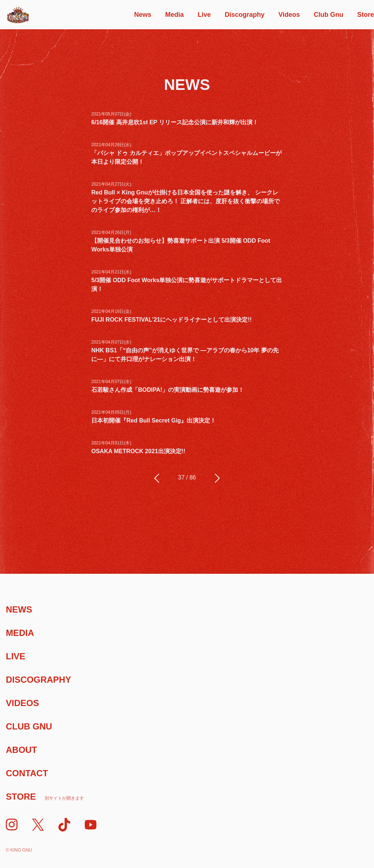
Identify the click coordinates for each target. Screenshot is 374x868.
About (21, 750)
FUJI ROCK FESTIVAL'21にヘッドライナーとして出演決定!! (171, 320)
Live (204, 15)
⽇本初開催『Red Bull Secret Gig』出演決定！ (154, 420)
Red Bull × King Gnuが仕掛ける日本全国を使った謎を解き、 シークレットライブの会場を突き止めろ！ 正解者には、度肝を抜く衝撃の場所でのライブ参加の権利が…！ (186, 201)
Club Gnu (329, 15)
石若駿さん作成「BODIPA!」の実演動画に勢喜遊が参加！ (168, 390)
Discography (245, 15)
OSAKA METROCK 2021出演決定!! (138, 451)
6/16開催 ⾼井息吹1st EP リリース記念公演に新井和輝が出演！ (175, 122)
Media (174, 15)
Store (366, 15)
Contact (27, 773)
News (143, 15)
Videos (289, 15)
